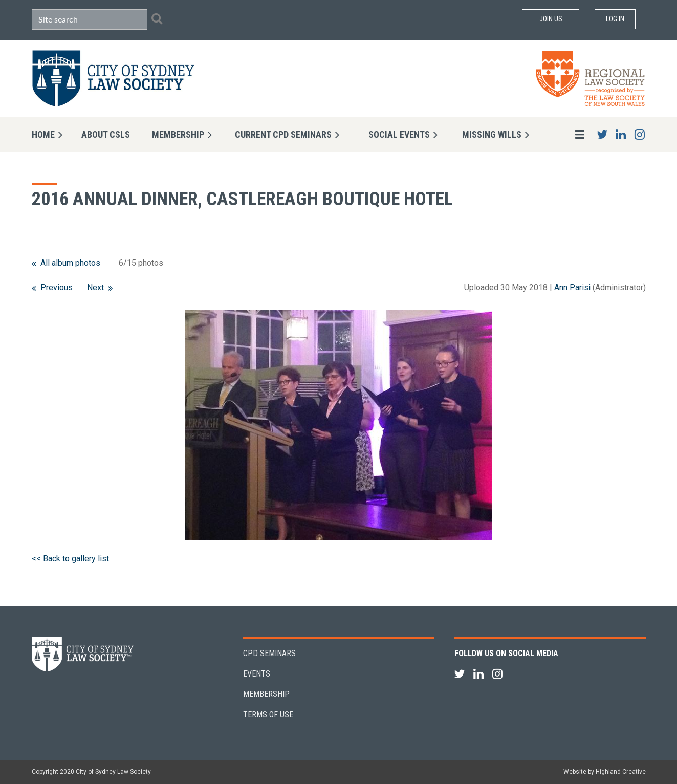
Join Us (551, 19)
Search (157, 18)
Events (257, 674)
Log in (615, 19)
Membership (266, 694)
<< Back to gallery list (70, 559)
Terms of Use (268, 715)
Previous (57, 287)
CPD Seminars (269, 653)
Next (95, 287)
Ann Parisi (572, 287)
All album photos (70, 263)
